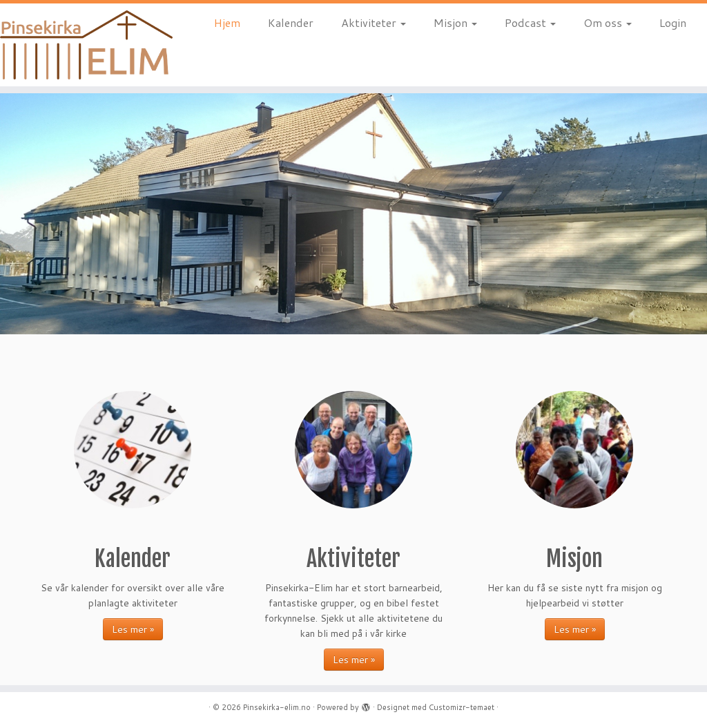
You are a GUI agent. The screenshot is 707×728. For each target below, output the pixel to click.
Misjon (455, 22)
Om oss (608, 22)
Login (673, 22)
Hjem (227, 22)
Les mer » (133, 629)
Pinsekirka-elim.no (277, 707)
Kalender (291, 22)
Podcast (530, 22)
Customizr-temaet (462, 707)
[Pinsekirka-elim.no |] (83, 45)
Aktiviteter (374, 22)
